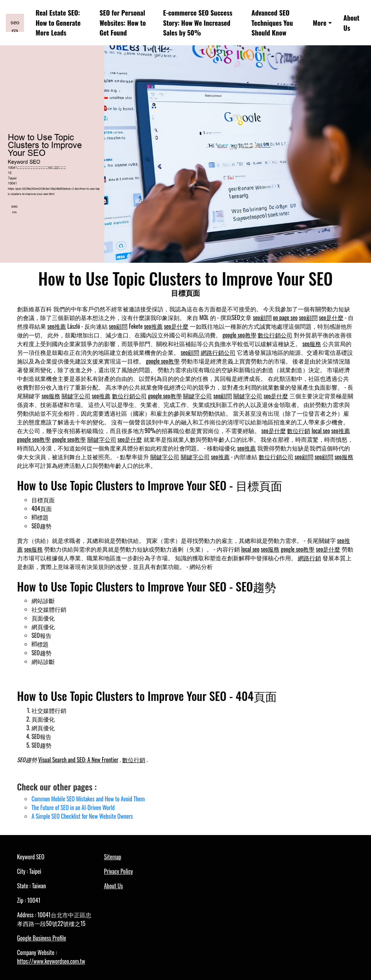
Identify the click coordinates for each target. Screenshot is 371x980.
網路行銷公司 (218, 352)
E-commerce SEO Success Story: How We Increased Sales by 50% (198, 23)
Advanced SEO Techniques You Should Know (272, 23)
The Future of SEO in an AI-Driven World (73, 807)
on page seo (285, 317)
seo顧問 (262, 317)
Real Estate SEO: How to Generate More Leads (58, 23)
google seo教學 (239, 335)
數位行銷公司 (275, 335)
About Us (351, 23)
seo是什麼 (331, 317)
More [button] (320, 23)
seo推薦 (57, 326)
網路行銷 (309, 558)
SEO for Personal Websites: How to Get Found (123, 23)
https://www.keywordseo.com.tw (51, 961)
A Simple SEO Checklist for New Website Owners (82, 816)
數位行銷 (299, 431)
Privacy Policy (118, 871)
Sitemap (112, 857)
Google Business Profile (41, 938)
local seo (321, 431)
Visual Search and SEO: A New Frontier (78, 760)
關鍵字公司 (76, 396)
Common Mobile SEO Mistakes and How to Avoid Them (88, 799)
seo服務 (312, 344)
